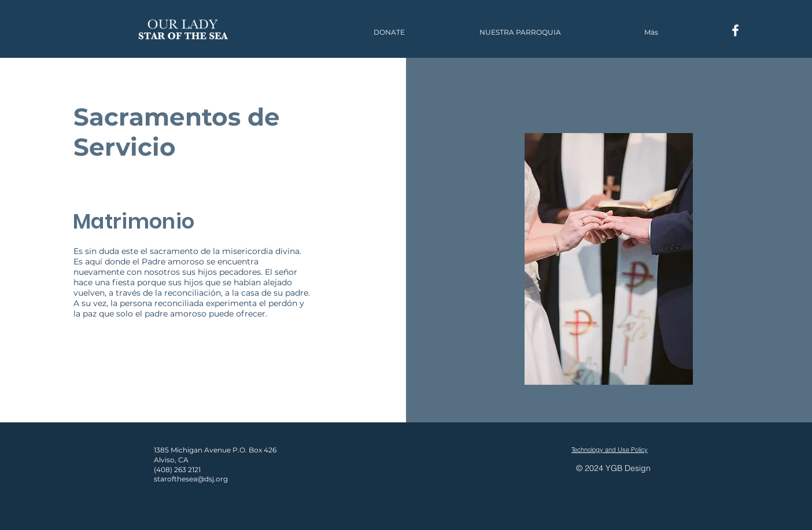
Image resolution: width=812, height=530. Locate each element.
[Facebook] (735, 30)
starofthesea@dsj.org (191, 479)
